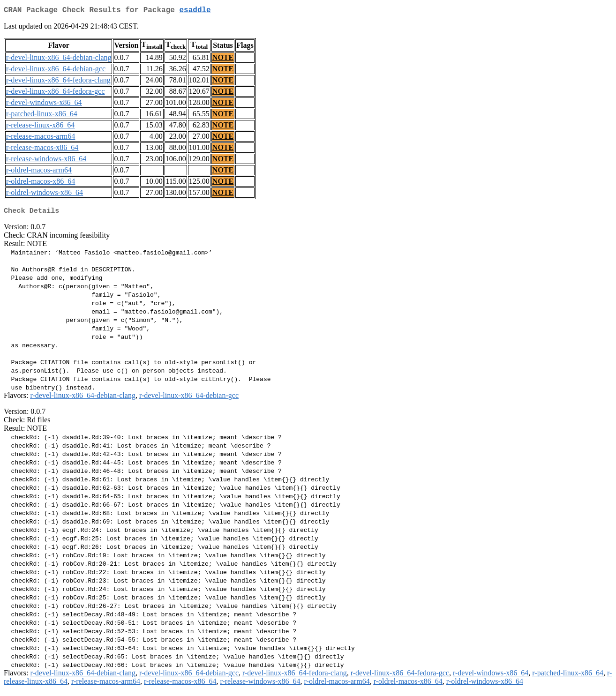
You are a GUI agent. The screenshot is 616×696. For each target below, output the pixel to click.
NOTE (223, 59)
